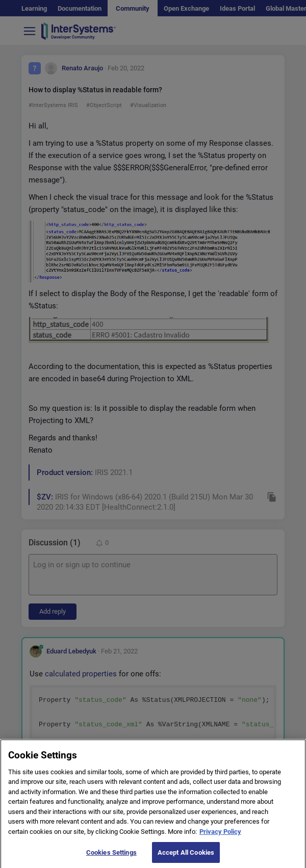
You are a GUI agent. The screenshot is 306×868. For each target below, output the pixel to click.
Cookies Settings (111, 857)
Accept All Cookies (186, 857)
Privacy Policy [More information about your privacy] (220, 836)
